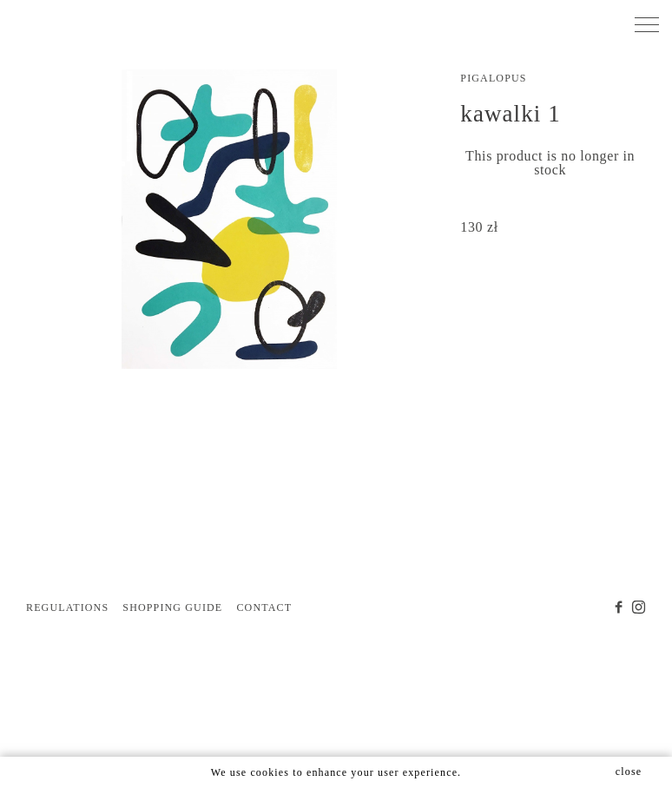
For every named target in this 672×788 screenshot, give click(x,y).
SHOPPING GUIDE (172, 607)
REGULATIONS (67, 607)
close (629, 772)
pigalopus (493, 78)
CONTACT (264, 607)
